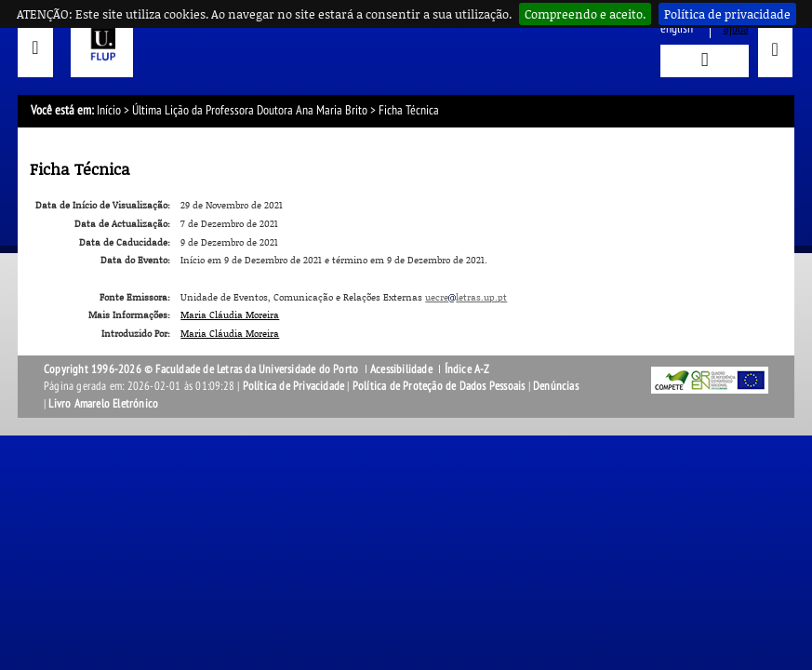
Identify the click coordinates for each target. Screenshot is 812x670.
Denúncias (556, 386)
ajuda (736, 28)
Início (109, 110)
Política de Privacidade (294, 386)
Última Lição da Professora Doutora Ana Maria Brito (250, 110)
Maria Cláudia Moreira (230, 315)
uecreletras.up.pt (466, 297)
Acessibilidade (401, 369)
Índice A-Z (467, 369)
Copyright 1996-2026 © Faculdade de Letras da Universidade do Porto (202, 369)
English (677, 28)
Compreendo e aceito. (585, 14)
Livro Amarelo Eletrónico (103, 404)
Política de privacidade (727, 14)
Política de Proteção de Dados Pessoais (439, 386)
